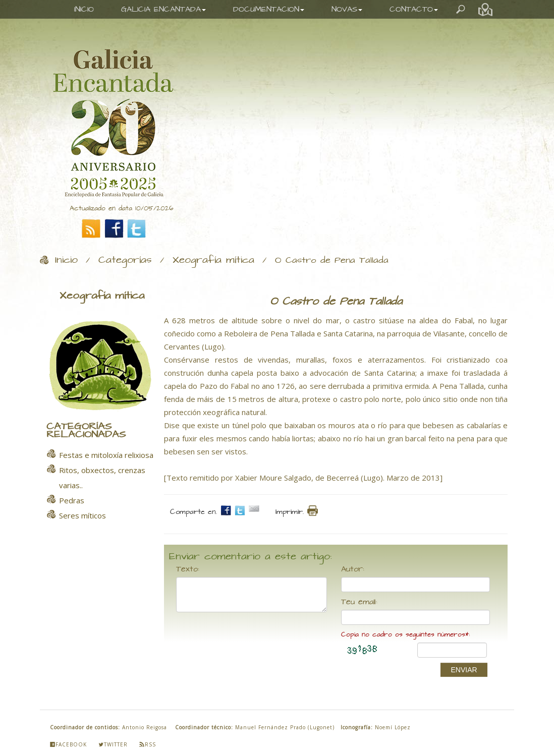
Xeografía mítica (213, 260)
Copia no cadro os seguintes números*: (405, 635)
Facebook (68, 744)
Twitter (113, 744)
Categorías (125, 260)
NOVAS (347, 9)
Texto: (188, 569)
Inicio (66, 260)
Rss (148, 744)
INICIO (84, 9)
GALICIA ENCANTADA (163, 9)
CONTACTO (414, 9)
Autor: (353, 569)
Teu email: (359, 602)
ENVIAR (464, 670)
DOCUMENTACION (269, 9)
